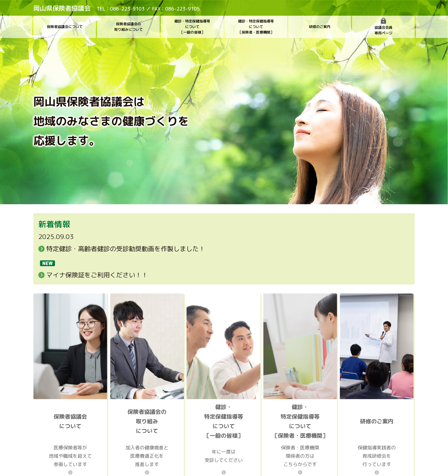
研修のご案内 (320, 27)
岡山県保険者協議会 (62, 8)
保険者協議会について (65, 27)
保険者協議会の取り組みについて (128, 27)
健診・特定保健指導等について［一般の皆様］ (192, 27)
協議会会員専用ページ (383, 27)
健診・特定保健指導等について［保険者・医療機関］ (256, 27)
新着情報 (54, 224)
